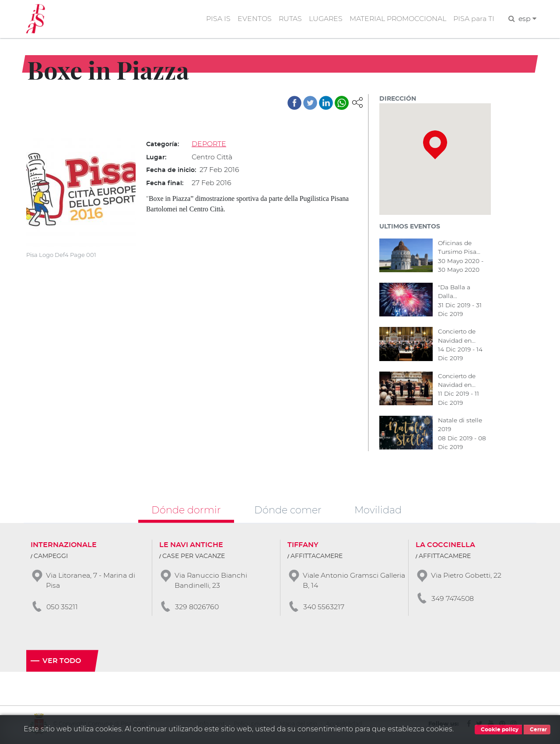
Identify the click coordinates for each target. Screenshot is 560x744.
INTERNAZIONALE (64, 546)
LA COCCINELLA (445, 546)
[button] (357, 102)
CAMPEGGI (51, 558)
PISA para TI (473, 19)
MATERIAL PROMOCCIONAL (397, 19)
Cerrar (537, 730)
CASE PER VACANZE (194, 558)
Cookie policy (498, 730)
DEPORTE (209, 144)
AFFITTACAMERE (317, 558)
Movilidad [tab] (378, 511)
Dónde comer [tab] (288, 511)
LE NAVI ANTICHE (191, 546)
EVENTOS (252, 19)
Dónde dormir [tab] (186, 511)
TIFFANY (303, 546)
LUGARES (324, 19)
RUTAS (288, 19)
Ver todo (62, 663)
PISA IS (216, 19)
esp (527, 19)
